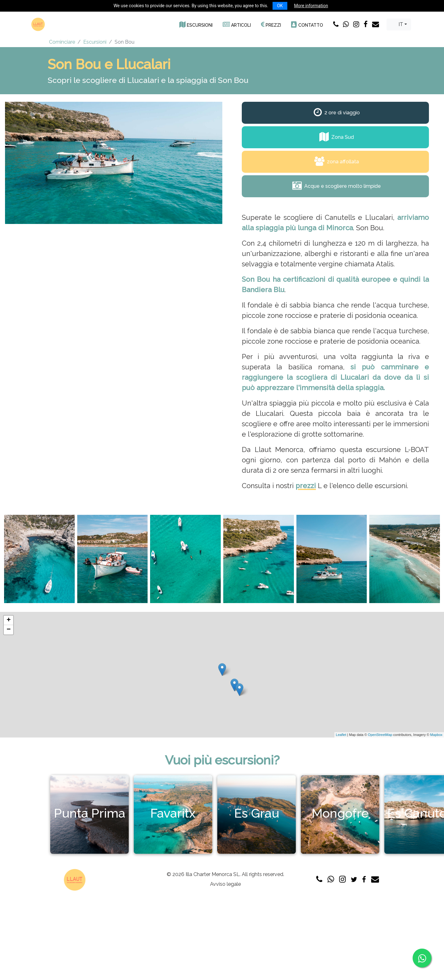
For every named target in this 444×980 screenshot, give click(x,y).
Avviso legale (225, 884)
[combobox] (399, 24)
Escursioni (95, 42)
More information (311, 6)
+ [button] (9, 620)
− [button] (9, 630)
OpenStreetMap (380, 735)
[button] (196, 24)
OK (280, 6)
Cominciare (62, 42)
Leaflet (341, 735)
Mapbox (436, 735)
